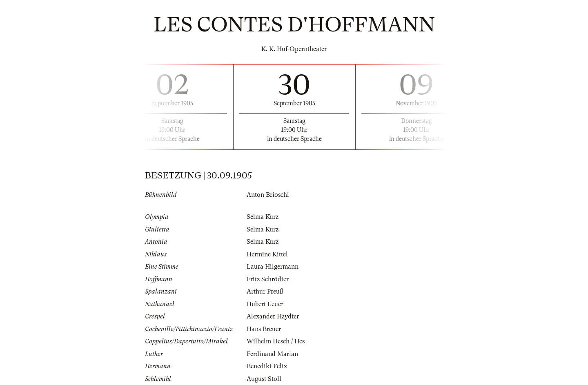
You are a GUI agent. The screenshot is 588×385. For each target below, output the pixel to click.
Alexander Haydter (273, 316)
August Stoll (264, 379)
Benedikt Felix (267, 366)
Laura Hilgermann (273, 267)
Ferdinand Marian (272, 354)
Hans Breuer (264, 329)
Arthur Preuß (265, 292)
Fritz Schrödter (268, 279)
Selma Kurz (263, 217)
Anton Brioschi (268, 195)
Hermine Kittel (267, 254)
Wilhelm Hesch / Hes (276, 341)
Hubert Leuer (265, 304)
